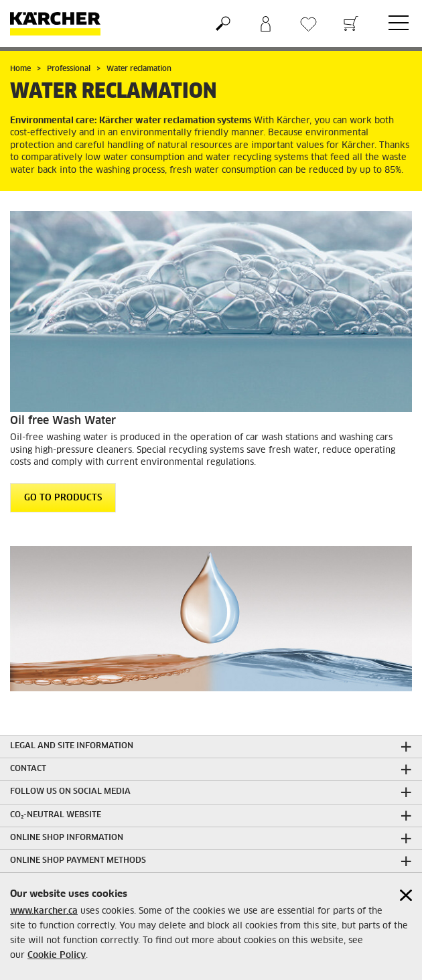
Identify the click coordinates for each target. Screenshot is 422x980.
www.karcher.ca (44, 911)
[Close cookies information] (406, 895)
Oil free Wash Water (63, 421)
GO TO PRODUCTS (63, 498)
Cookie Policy (57, 956)
